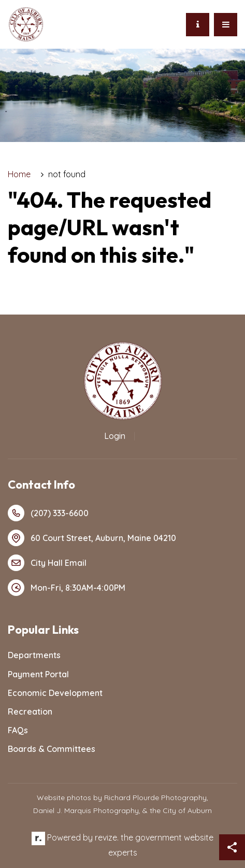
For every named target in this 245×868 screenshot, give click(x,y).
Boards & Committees (52, 749)
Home (19, 174)
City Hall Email (47, 563)
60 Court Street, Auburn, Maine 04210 (92, 538)
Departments (34, 655)
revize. (107, 837)
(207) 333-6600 (48, 513)
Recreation (30, 712)
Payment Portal (38, 674)
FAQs (18, 730)
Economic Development (55, 693)
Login (115, 436)
